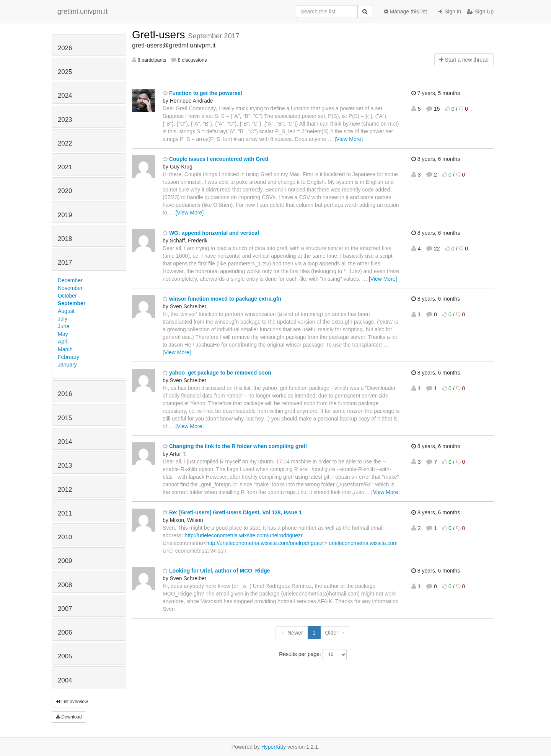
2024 (65, 96)
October (67, 296)
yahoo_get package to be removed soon (217, 373)
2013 (65, 466)
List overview (72, 702)
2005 (65, 656)
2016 (65, 394)
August (66, 311)
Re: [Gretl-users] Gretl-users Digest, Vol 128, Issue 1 (232, 512)
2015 (65, 418)
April (63, 342)
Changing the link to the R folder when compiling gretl (235, 446)
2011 (65, 513)
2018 (65, 239)
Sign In (450, 11)
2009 (65, 561)
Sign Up (480, 11)
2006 (65, 632)
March (65, 349)
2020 (65, 191)
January (67, 365)
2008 (65, 585)
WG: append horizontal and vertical (211, 233)
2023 (65, 120)
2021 (65, 167)
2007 (65, 609)
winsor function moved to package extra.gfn (222, 299)
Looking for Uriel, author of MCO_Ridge (216, 571)
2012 (65, 490)
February (68, 357)
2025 (65, 72)
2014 (65, 442)
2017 (65, 263)
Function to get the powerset (202, 93)
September (72, 303)
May (63, 334)
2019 (65, 215)
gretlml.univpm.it (82, 11)
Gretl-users (160, 35)
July (63, 319)
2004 (65, 680)
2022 (65, 143)
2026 (65, 48)
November (70, 288)
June (64, 326)
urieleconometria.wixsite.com (363, 543)
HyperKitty (274, 747)
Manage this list (405, 11)
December (70, 280)
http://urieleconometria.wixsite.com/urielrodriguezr (244, 535)
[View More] (349, 139)
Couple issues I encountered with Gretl (215, 159)
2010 (65, 537)
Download (69, 717)
